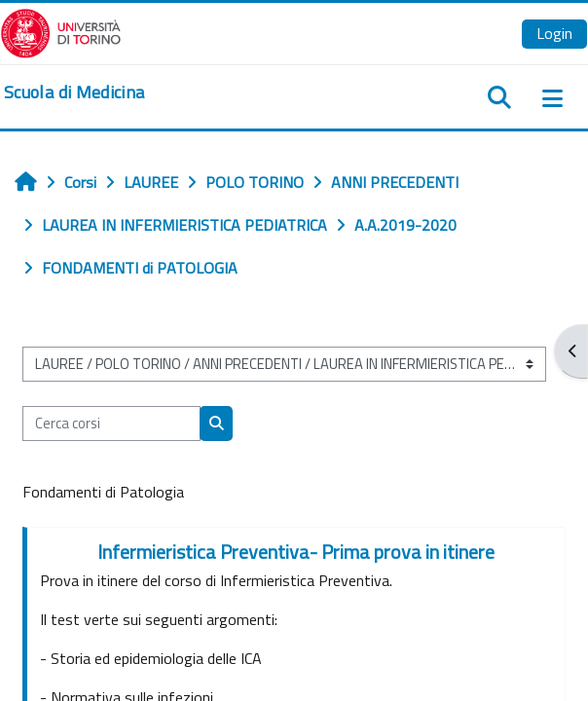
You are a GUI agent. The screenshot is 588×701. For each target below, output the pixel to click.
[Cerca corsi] (111, 424)
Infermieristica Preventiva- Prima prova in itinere (296, 552)
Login (554, 33)
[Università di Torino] (61, 31)
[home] (74, 92)
